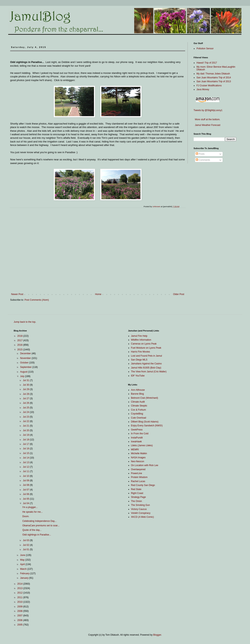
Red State (136, 489)
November (26, 358)
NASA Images (138, 458)
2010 (20, 602)
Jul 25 (26, 408)
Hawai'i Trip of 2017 (207, 63)
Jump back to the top (25, 322)
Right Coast (137, 493)
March (24, 569)
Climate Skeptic (139, 406)
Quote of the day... (32, 530)
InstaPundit (137, 438)
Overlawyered (138, 469)
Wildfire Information (141, 340)
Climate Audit (138, 402)
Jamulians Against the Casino (146, 364)
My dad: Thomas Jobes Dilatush (213, 74)
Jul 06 (26, 494)
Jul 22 (26, 421)
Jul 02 (26, 545)
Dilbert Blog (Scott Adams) (145, 422)
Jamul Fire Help (139, 336)
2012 (20, 593)
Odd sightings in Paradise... (37, 535)
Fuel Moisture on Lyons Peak (146, 348)
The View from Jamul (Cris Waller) (149, 372)
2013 (20, 588)
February (25, 573)
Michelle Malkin (139, 453)
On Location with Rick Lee (145, 465)
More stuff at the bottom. (207, 119)
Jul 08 (26, 485)
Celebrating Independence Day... (39, 521)
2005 (20, 625)
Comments (203, 160)
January (25, 578)
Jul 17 (26, 444)
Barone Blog (137, 394)
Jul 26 (26, 403)
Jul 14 (26, 458)
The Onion (137, 501)
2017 (20, 340)
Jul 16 (26, 449)
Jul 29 (26, 389)
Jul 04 (26, 503)
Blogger (157, 635)
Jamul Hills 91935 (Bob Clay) (146, 368)
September (26, 367)
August (24, 372)
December (26, 353)
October (25, 363)
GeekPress (137, 430)
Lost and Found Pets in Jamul (147, 356)
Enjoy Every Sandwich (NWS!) (147, 426)
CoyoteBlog (137, 414)
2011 (20, 597)
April (23, 564)
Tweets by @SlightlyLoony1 (208, 110)
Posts (200, 154)
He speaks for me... (32, 512)
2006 (20, 620)
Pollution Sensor (205, 49)
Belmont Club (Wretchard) (145, 398)
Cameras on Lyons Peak (144, 344)
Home (98, 294)
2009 (20, 607)
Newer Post (17, 294)
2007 (20, 616)
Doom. (26, 516)
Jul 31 (26, 380)
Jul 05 (26, 499)
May (23, 560)
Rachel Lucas (138, 481)
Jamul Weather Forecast (207, 125)
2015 (20, 350)
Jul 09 (26, 481)
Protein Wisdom (139, 477)
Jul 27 (26, 398)
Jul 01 (26, 549)
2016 (20, 345)
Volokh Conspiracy (141, 513)
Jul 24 (26, 412)
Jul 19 (26, 435)
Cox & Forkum (139, 410)
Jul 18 (26, 440)
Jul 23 (26, 417)
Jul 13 (26, 462)
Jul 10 (26, 476)
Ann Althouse (138, 390)
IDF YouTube (138, 376)
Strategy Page (138, 497)
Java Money (203, 89)
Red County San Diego (143, 485)
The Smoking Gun (141, 505)
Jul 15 (26, 453)
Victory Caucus (139, 509)
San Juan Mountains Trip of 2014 (214, 78)
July (23, 376)
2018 (20, 336)
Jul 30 (26, 385)
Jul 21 (26, 426)
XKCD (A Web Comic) (142, 517)
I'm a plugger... (30, 507)
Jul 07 (26, 490)
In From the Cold (140, 434)
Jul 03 (26, 540)
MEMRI (135, 450)
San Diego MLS (139, 360)
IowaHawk (136, 442)
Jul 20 (26, 430)
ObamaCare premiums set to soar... (41, 526)
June (23, 555)
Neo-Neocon (138, 461)
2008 (20, 611)
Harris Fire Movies (141, 352)
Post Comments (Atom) (37, 300)
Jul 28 (26, 394)
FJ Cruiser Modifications (209, 86)
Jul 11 (26, 471)
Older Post (179, 294)
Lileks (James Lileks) (142, 445)
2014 (20, 584)
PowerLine (137, 473)
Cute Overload (139, 418)
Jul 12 (26, 467)
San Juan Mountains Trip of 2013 (214, 81)
